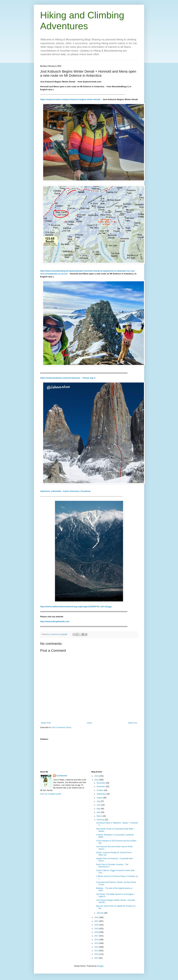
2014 (97, 947)
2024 (97, 776)
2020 (97, 925)
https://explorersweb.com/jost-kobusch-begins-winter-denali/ (70, 99)
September (101, 794)
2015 (97, 943)
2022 (97, 917)
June (99, 805)
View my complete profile (51, 794)
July (99, 801)
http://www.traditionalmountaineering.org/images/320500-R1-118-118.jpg (76, 607)
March (99, 816)
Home (89, 723)
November (101, 787)
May (99, 809)
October (100, 790)
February (101, 820)
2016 (97, 940)
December (101, 783)
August (100, 798)
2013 (97, 951)
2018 (97, 932)
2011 (97, 958)
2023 (97, 780)
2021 (97, 921)
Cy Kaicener (62, 776)
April (99, 812)
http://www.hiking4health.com (55, 621)
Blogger (100, 966)
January (100, 913)
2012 (97, 954)
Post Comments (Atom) (62, 727)
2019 (97, 929)
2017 (97, 936)
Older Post (133, 723)
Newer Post (46, 723)
